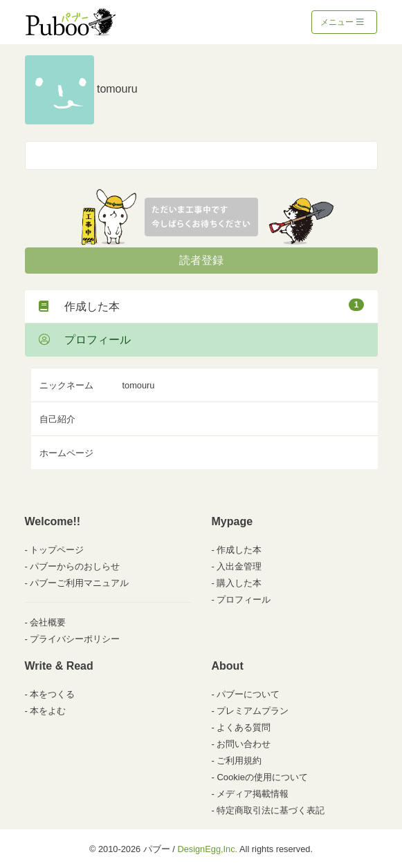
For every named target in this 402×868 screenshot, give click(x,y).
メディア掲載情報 (253, 794)
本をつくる (52, 694)
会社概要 (48, 622)
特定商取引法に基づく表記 (271, 810)
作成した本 (201, 305)
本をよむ (48, 711)
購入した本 (239, 583)
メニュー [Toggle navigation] (342, 22)
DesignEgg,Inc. (207, 849)
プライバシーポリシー (75, 639)
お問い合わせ (244, 744)
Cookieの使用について (262, 777)
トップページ (57, 550)
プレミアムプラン (253, 711)
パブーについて (248, 694)
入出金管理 (239, 566)
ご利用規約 (239, 761)
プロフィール (85, 340)
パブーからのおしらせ (75, 566)
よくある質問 (244, 727)
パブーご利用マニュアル (79, 583)
